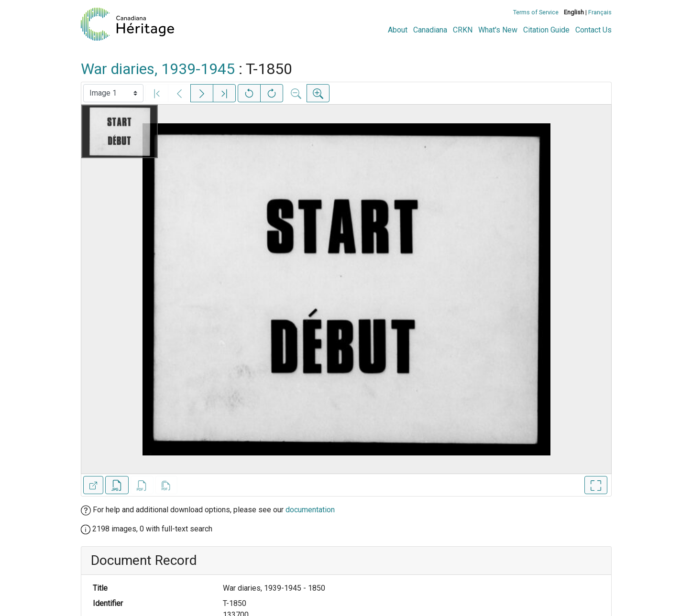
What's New (498, 30)
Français (600, 12)
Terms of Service (536, 12)
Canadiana (430, 30)
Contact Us (593, 30)
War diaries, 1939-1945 (158, 69)
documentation (310, 510)
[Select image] (113, 93)
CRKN (463, 30)
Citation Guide (546, 30)
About (398, 30)
